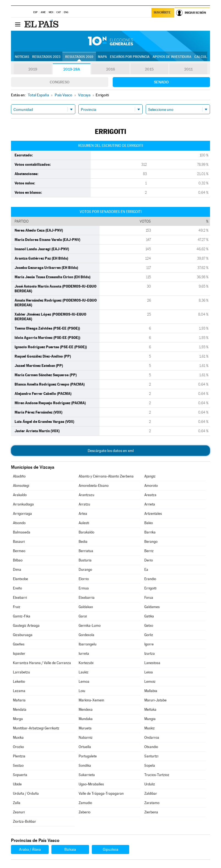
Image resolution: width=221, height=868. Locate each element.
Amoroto (151, 486)
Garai (83, 616)
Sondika (85, 766)
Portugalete (88, 756)
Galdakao (86, 607)
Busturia (85, 560)
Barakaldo (86, 532)
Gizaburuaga (23, 635)
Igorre (149, 644)
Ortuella (85, 747)
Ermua (84, 588)
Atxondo (19, 523)
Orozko (18, 747)
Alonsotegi (21, 486)
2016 (110, 69)
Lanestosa (152, 663)
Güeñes (19, 644)
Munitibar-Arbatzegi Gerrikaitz (36, 728)
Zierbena (151, 812)
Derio (149, 560)
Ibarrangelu (88, 644)
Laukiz (84, 672)
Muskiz (150, 728)
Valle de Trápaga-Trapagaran (101, 793)
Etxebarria (87, 598)
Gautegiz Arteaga (26, 626)
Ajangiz (150, 476)
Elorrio (84, 579)
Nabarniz (86, 738)
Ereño (17, 588)
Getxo (149, 626)
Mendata (20, 710)
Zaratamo (152, 803)
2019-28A (72, 69)
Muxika (18, 738)
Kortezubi (86, 663)
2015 (149, 69)
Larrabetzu (21, 672)
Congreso (60, 82)
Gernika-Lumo (90, 626)
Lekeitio (19, 682)
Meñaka (150, 710)
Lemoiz (150, 682)
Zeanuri (19, 812)
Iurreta (84, 654)
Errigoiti (150, 588)
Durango (85, 570)
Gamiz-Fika (22, 616)
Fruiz (17, 607)
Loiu (82, 691)
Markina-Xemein (91, 700)
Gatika (149, 616)
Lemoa (84, 682)
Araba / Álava (30, 849)
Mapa (102, 57)
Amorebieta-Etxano (94, 486)
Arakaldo (20, 495)
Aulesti (84, 523)
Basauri (19, 542)
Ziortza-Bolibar (24, 821)
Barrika (150, 532)
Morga (18, 719)
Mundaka (86, 719)
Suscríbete (162, 13)
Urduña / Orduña (26, 793)
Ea (146, 570)
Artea (83, 514)
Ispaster (19, 654)
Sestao (18, 766)
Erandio (150, 579)
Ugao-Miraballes (91, 784)
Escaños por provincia (130, 57)
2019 (33, 69)
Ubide (17, 784)
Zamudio (85, 803)
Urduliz (150, 784)
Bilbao (18, 560)
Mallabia (151, 691)
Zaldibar (151, 793)
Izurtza (150, 654)
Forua (149, 598)
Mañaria (19, 700)
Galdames (152, 607)
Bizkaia (70, 849)
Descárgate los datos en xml (111, 451)
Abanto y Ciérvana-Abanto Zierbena (106, 476)
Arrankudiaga (23, 504)
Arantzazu (86, 495)
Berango (151, 542)
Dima (17, 570)
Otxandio (151, 747)
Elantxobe (20, 579)
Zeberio (85, 812)
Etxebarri (20, 598)
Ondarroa (152, 738)
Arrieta (150, 504)
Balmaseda (22, 532)
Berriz (149, 551)
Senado (161, 82)
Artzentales (153, 514)
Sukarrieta (87, 775)
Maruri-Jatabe (155, 700)
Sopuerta (20, 775)
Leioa (149, 672)
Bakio (149, 523)
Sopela (150, 766)
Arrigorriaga (22, 514)
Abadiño (19, 476)
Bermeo (19, 551)
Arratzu (84, 504)
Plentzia (19, 756)
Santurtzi (151, 756)
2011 (188, 69)
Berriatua (86, 551)
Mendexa (86, 710)
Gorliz (149, 635)
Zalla (17, 803)
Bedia (83, 542)
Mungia (150, 719)
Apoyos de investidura (172, 57)
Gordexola (86, 635)
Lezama (19, 691)
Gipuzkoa (110, 849)
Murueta (85, 728)
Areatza (150, 495)
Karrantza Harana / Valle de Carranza (42, 663)
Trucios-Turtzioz (157, 775)
